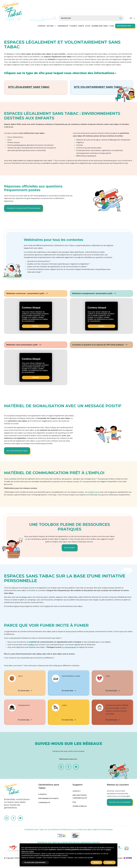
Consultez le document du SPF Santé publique (25, 209)
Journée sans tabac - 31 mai (103, 26)
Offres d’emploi (80, 809)
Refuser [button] (96, 862)
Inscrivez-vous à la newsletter (116, 806)
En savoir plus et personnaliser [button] (35, 862)
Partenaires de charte (48, 801)
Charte (81, 26)
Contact (77, 793)
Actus (88, 26)
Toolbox (73, 26)
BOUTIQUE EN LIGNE (124, 26)
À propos (42, 26)
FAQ (74, 804)
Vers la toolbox (70, 550)
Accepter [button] (109, 862)
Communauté (63, 26)
